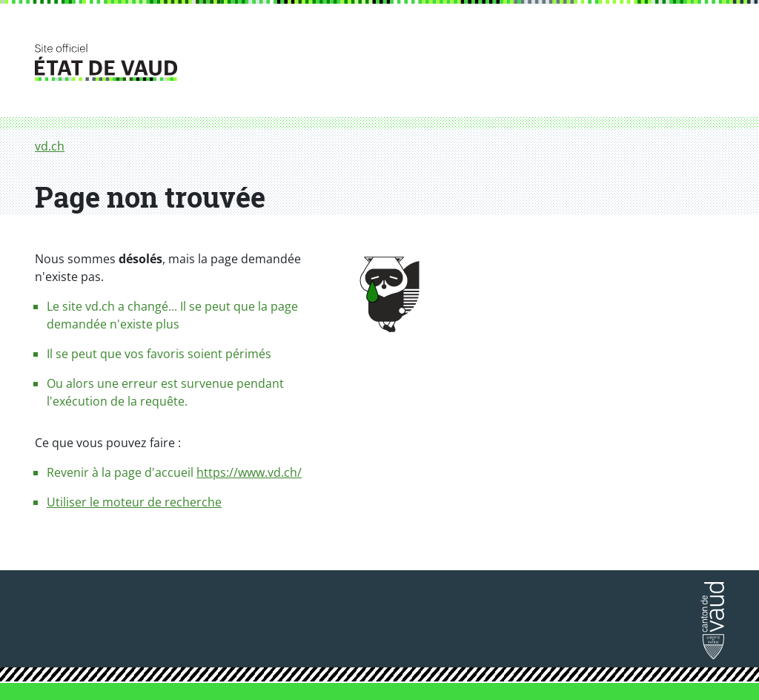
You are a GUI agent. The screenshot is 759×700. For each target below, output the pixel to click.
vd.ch (50, 146)
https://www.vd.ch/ (249, 472)
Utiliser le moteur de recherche (134, 502)
